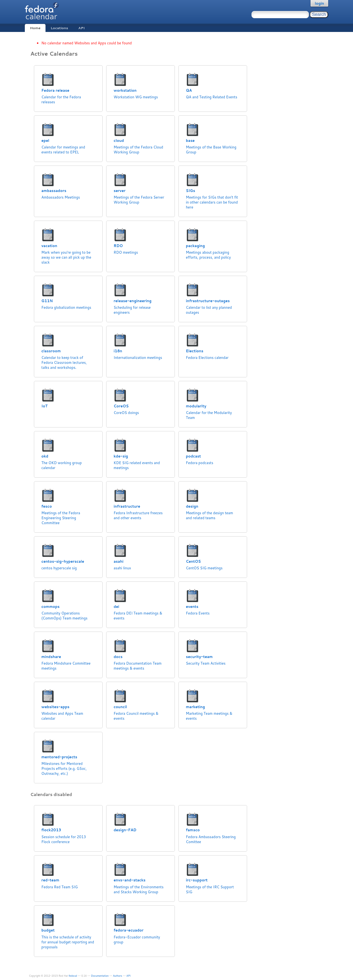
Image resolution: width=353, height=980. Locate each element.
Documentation (100, 976)
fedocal (73, 976)
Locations (59, 28)
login (319, 3)
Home (35, 28)
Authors (118, 976)
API (81, 28)
